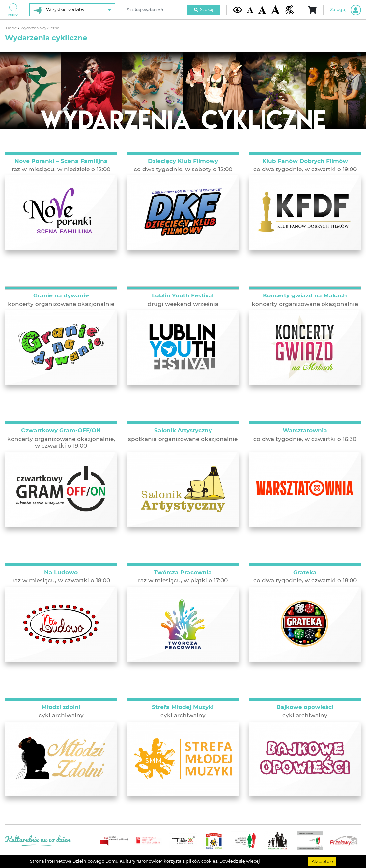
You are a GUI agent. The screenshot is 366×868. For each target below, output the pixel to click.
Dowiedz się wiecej (240, 861)
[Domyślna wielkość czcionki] (250, 10)
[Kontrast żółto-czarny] (238, 10)
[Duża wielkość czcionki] (275, 10)
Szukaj (204, 9)
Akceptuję (322, 861)
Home (12, 28)
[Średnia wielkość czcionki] (262, 10)
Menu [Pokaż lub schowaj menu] (13, 10)
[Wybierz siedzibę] (72, 10)
